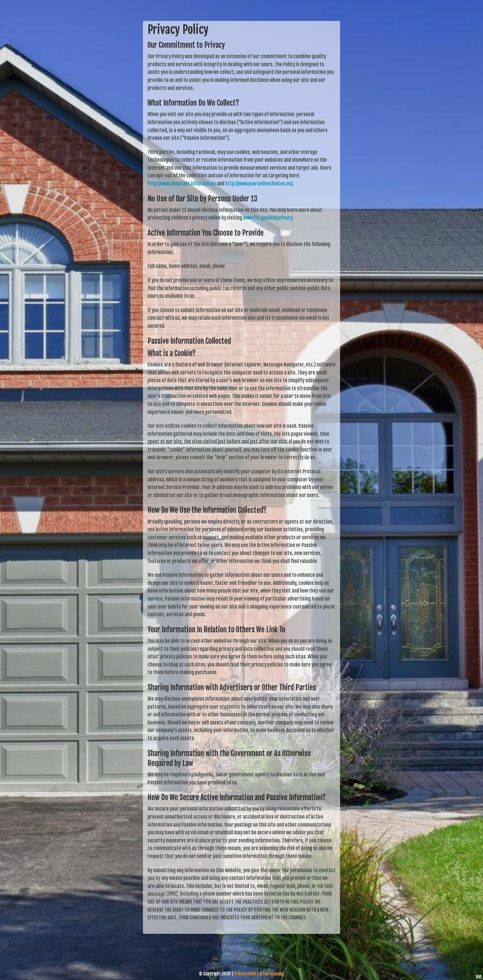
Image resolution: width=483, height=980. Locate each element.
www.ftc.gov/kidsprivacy (268, 218)
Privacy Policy (247, 974)
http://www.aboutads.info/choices (182, 184)
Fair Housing (273, 974)
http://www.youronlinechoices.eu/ (259, 184)
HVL (479, 977)
